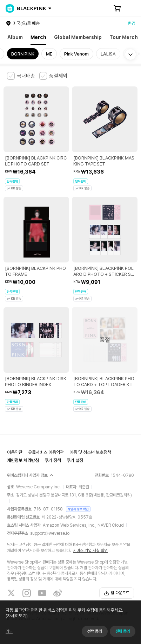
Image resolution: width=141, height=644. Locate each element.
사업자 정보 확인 (78, 509)
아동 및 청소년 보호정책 (90, 452)
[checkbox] (21, 76)
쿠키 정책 (53, 460)
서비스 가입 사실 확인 (90, 551)
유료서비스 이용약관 (46, 452)
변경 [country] (132, 23)
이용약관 (15, 452)
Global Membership (78, 37)
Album (15, 37)
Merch (38, 37)
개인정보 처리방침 (23, 460)
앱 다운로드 (117, 593)
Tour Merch (124, 37)
